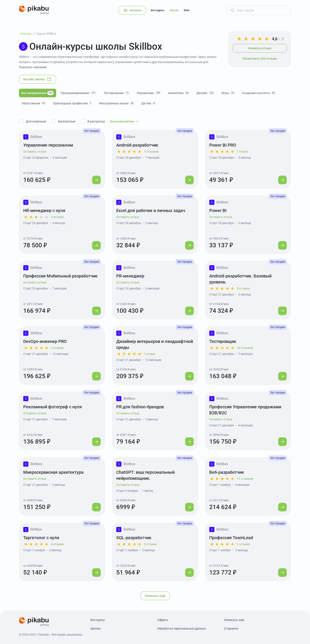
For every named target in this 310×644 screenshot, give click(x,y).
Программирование (79, 93)
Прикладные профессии (73, 103)
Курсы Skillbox (46, 34)
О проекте (231, 629)
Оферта (163, 620)
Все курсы (158, 10)
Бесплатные (67, 121)
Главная (26, 34)
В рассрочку (96, 121)
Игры (228, 93)
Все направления (38, 93)
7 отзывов (151, 152)
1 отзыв (242, 152)
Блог (187, 10)
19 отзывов (245, 348)
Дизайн (206, 93)
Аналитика (179, 93)
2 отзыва (57, 217)
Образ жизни (34, 103)
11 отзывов (245, 479)
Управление (149, 93)
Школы (174, 10)
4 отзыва (57, 544)
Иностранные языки (117, 103)
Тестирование (117, 93)
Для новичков (36, 121)
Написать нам (234, 620)
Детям (149, 103)
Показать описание (33, 67)
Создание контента (259, 93)
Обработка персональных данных (182, 629)
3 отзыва (243, 288)
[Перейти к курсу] (96, 180)
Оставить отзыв (35, 152)
